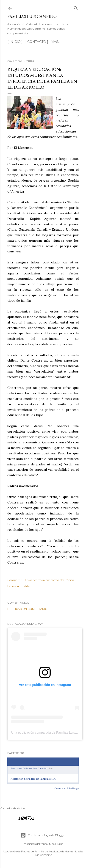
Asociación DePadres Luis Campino (29, 768)
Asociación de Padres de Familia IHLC (33, 779)
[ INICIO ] (15, 42)
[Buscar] (76, 7)
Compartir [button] (14, 580)
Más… (55, 42)
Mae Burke (56, 844)
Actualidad (24, 586)
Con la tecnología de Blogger (43, 835)
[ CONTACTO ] (37, 42)
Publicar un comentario (27, 609)
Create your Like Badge (67, 788)
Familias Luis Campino (32, 16)
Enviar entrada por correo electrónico (49, 580)
